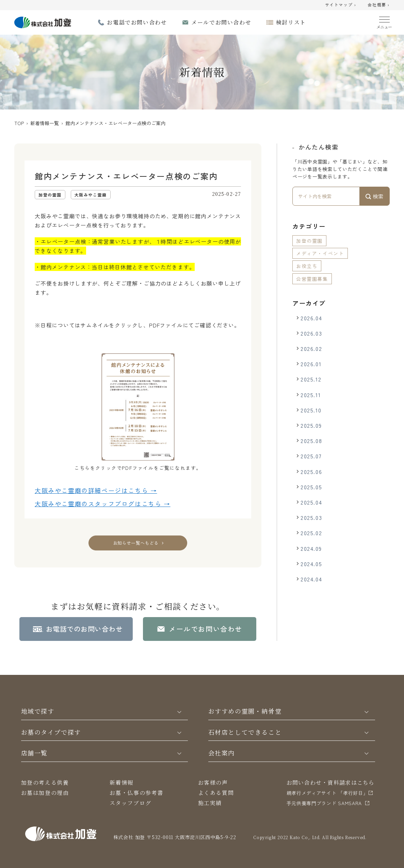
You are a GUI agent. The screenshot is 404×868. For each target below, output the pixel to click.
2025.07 (311, 456)
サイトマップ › (341, 5)
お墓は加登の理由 (45, 793)
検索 (375, 196)
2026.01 (311, 364)
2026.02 (311, 348)
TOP (19, 123)
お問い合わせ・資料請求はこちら (331, 782)
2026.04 (311, 318)
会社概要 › (379, 5)
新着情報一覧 (45, 123)
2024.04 (311, 579)
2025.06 (311, 472)
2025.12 (311, 379)
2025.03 (311, 517)
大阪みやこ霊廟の (96, 490)
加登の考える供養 (45, 782)
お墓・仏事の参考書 (136, 793)
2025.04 (311, 502)
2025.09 (311, 425)
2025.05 (311, 487)
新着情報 (122, 782)
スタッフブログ (131, 803)
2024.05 (311, 564)
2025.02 (311, 533)
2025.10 (311, 410)
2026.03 (311, 333)
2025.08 (311, 441)
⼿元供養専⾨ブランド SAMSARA (324, 803)
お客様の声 (213, 782)
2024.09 (311, 548)
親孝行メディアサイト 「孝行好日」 (327, 793)
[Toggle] (179, 711)
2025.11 (311, 395)
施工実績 (210, 803)
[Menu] (384, 21)
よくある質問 (216, 793)
